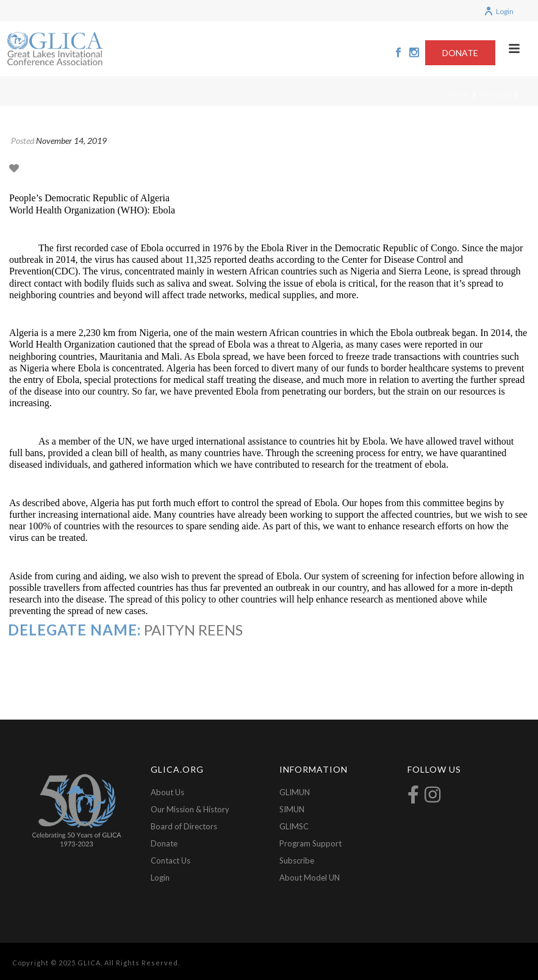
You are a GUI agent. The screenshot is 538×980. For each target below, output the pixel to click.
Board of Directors (184, 826)
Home (460, 95)
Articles (496, 95)
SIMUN (292, 809)
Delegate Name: (74, 630)
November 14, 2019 (71, 141)
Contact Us (170, 860)
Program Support (310, 843)
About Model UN (310, 878)
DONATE (460, 53)
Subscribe (297, 860)
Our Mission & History (190, 809)
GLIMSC (294, 826)
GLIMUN (295, 792)
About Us (167, 792)
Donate (164, 843)
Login (499, 11)
